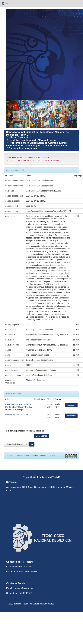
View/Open (71, 405)
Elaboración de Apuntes (23, 148)
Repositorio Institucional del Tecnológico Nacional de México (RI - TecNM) (37, 133)
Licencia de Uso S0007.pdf (17, 415)
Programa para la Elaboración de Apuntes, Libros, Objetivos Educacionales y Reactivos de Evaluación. (37, 144)
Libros (13, 137)
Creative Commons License (43, 456)
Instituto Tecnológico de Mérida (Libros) (32, 140)
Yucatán (25, 137)
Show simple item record (16, 444)
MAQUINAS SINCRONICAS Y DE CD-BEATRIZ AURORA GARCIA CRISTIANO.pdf (19, 407)
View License (41, 436)
